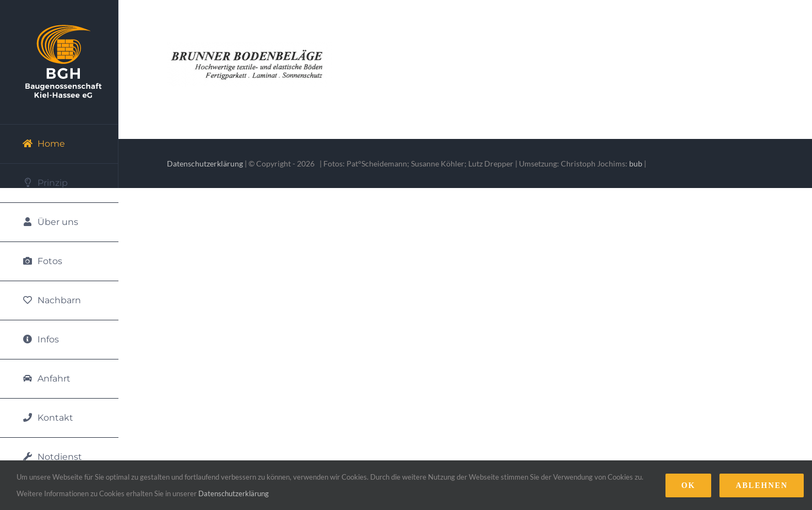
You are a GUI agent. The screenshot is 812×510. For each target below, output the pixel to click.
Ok (689, 485)
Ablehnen (762, 485)
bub (636, 163)
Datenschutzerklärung (205, 163)
